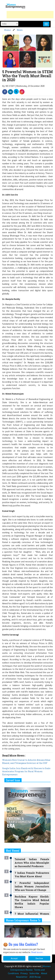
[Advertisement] (30, 15)
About (44, 973)
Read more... (38, 952)
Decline (39, 958)
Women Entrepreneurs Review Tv (23, 920)
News (20, 30)
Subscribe (34, 973)
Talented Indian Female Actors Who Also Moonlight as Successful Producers (32, 863)
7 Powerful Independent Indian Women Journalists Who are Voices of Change (32, 886)
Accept (14, 958)
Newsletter (22, 977)
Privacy (24, 973)
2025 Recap (35, 977)
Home (7, 30)
